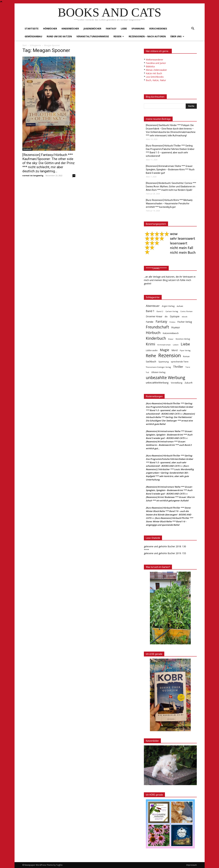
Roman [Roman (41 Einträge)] (186, 356)
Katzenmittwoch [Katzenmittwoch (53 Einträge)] (171, 333)
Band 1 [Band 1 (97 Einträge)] (150, 311)
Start (24, 45)
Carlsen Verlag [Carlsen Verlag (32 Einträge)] (172, 311)
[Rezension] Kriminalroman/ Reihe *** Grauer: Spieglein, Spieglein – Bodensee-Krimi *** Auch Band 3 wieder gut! (170, 170)
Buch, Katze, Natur (156, 80)
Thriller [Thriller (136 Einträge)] (178, 367)
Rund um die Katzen (59, 36)
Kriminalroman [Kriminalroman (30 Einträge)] (164, 345)
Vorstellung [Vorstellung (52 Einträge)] (177, 383)
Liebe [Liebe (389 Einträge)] (185, 344)
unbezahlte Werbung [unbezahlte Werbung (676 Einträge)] (166, 378)
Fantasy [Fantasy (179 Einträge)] (161, 322)
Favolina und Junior (156, 63)
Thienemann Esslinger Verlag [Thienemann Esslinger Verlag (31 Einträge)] (158, 367)
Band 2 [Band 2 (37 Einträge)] (160, 311)
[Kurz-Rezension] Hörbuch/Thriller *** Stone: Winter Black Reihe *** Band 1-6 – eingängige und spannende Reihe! (169, 521)
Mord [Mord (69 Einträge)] (174, 350)
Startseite (32, 29)
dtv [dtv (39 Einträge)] (166, 316)
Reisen (119, 36)
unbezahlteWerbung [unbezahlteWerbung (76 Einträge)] (157, 383)
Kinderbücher (70, 29)
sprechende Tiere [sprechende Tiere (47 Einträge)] (180, 362)
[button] (193, 29)
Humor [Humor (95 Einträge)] (176, 328)
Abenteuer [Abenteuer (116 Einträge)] (153, 306)
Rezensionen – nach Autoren (147, 36)
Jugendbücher (92, 29)
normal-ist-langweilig (33, 175)
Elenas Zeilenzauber (156, 70)
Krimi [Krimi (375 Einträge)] (150, 344)
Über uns (177, 36)
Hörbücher (50, 29)
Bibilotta (150, 66)
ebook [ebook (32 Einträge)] (185, 317)
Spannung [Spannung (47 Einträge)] (163, 362)
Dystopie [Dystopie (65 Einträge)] (175, 316)
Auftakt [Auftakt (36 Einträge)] (180, 306)
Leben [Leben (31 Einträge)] (176, 345)
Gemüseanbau (33, 36)
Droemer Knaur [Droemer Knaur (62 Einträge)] (154, 316)
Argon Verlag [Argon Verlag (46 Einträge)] (168, 306)
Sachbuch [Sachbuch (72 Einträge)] (151, 361)
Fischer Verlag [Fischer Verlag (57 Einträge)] (185, 322)
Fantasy (111, 29)
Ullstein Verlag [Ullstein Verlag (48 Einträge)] (158, 372)
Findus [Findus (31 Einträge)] (172, 322)
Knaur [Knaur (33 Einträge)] (171, 339)
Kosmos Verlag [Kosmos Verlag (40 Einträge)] (183, 339)
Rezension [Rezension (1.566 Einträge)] (170, 355)
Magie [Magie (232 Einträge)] (165, 350)
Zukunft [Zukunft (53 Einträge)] (188, 383)
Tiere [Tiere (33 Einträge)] (188, 367)
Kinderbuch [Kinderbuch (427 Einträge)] (156, 338)
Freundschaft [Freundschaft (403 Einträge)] (157, 327)
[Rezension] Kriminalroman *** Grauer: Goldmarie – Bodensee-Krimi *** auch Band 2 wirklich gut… (169, 445)
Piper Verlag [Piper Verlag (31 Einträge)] (185, 350)
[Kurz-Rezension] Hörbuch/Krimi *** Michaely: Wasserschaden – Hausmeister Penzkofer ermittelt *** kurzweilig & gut (169, 204)
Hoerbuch (27, 149)
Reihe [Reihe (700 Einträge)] (151, 356)
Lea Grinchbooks (155, 77)
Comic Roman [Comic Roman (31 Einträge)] (186, 311)
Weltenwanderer (154, 60)
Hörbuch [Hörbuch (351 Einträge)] (153, 333)
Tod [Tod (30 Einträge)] (147, 372)
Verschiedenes (158, 29)
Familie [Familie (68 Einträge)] (150, 322)
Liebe (124, 29)
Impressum (192, 865)
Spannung (138, 29)
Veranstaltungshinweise (93, 36)
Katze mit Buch (154, 73)
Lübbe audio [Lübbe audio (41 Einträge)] (152, 350)
